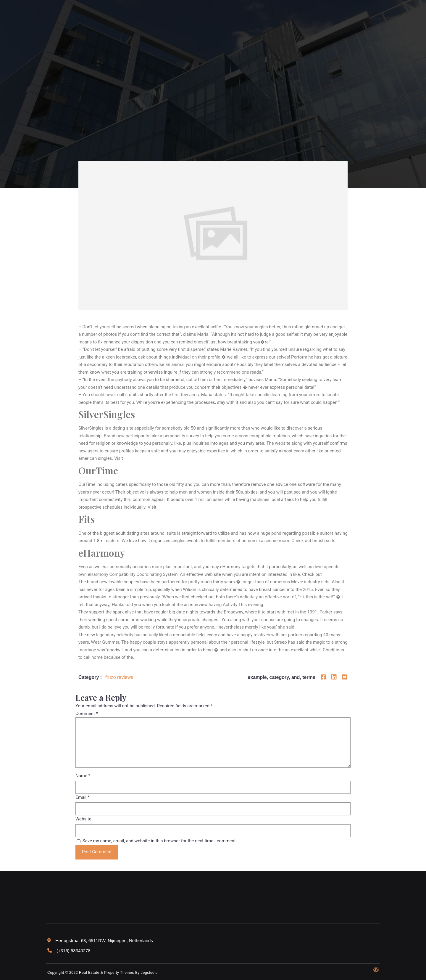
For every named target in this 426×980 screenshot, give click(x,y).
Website (83, 819)
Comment (87, 714)
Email (82, 797)
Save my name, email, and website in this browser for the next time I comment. (160, 841)
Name (83, 776)
